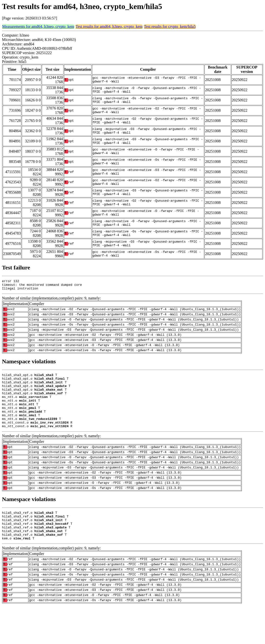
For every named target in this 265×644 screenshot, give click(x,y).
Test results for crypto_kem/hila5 (170, 26)
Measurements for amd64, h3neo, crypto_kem (38, 26)
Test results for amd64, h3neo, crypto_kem (109, 26)
